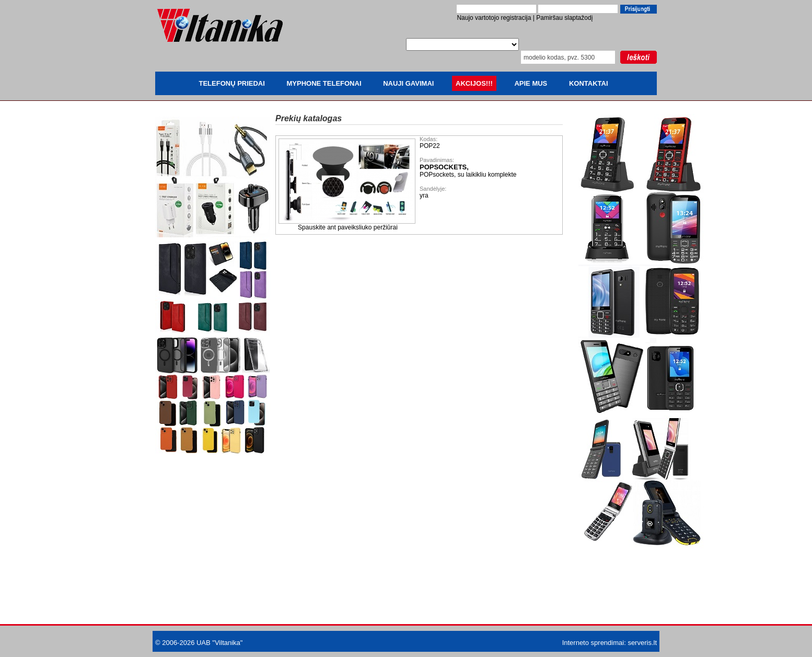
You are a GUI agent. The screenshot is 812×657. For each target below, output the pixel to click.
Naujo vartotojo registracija (494, 18)
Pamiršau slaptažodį (564, 18)
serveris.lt (642, 643)
